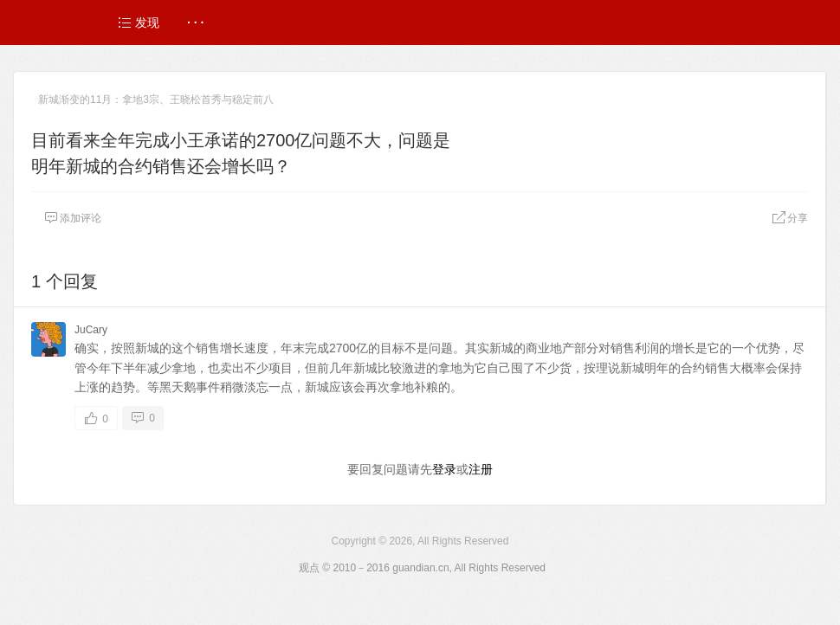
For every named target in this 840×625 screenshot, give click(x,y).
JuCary (91, 330)
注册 (481, 469)
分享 (790, 218)
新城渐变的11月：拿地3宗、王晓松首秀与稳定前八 (156, 100)
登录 (444, 469)
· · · (195, 23)
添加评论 (73, 218)
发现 (139, 23)
